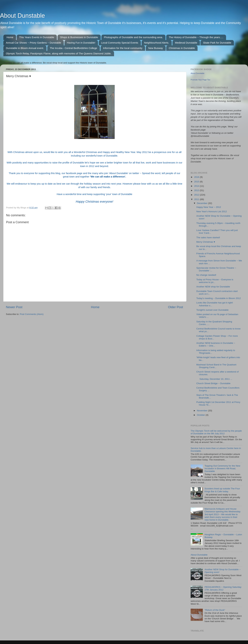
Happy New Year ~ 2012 (209, 207)
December (202, 203)
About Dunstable (22, 16)
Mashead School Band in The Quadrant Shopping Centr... (216, 366)
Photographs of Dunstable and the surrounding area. (133, 37)
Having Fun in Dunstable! (81, 43)
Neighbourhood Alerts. (157, 43)
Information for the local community (123, 48)
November (202, 411)
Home (10, 37)
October (201, 415)
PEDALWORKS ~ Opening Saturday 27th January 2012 (223, 588)
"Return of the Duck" (215, 610)
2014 (197, 186)
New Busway (156, 48)
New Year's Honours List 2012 (212, 211)
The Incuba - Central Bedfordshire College (73, 48)
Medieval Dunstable (186, 43)
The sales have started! (208, 237)
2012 (197, 195)
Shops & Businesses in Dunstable (79, 37)
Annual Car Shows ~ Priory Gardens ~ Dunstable (33, 43)
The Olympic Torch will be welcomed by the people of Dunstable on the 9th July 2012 (216, 432)
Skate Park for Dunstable (217, 43)
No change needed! (206, 275)
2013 (197, 190)
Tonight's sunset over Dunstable (212, 310)
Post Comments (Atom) (32, 314)
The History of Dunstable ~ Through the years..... (196, 37)
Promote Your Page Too (200, 80)
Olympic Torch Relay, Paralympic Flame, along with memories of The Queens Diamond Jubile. (59, 53)
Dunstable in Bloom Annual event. (25, 48)
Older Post (176, 307)
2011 (197, 199)
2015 (197, 182)
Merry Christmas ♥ (206, 242)
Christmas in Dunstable (182, 48)
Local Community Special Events (120, 43)
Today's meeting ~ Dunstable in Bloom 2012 (219, 298)
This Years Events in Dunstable (37, 37)
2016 (197, 177)
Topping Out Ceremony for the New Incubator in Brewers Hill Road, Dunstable (222, 468)
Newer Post (14, 307)
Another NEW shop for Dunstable (213, 287)
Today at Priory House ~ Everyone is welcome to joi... (215, 281)
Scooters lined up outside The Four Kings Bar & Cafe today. (222, 490)
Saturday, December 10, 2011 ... (214, 379)
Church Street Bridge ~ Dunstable (213, 383)
